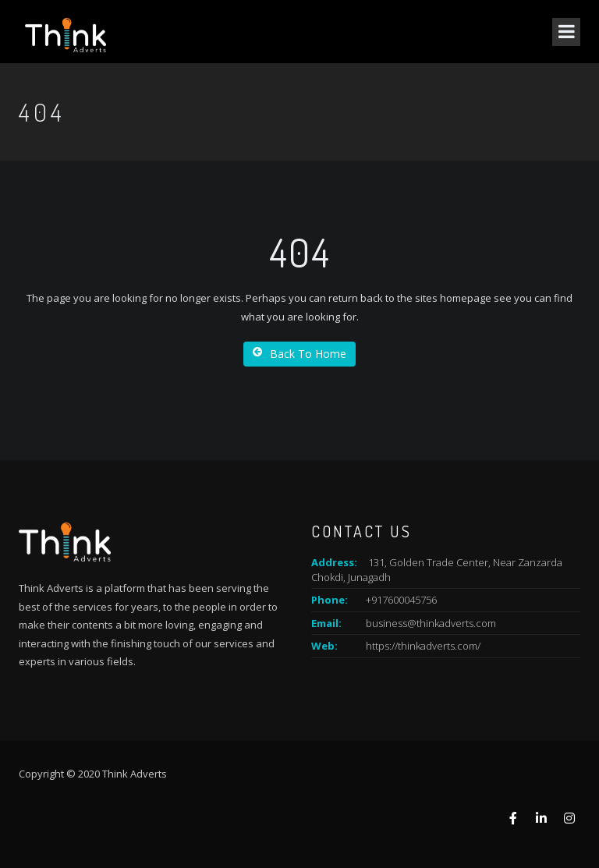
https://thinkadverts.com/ (423, 646)
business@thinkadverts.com (431, 623)
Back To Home (299, 354)
